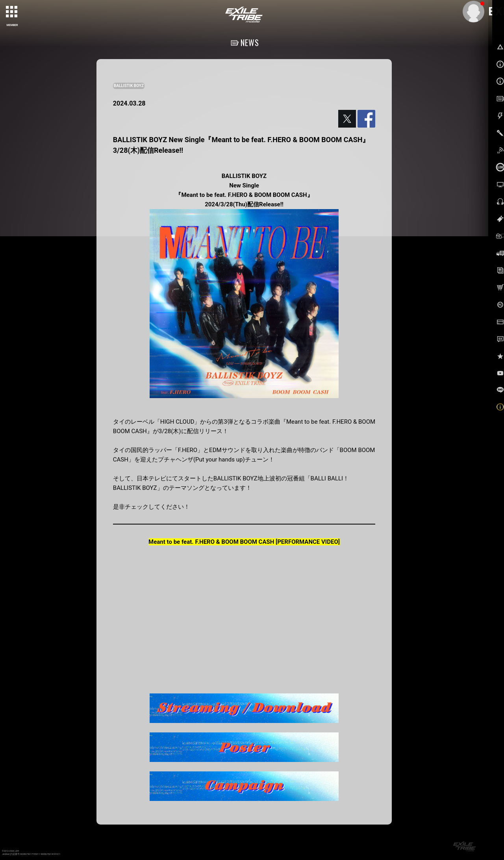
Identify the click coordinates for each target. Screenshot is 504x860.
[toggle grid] (12, 12)
